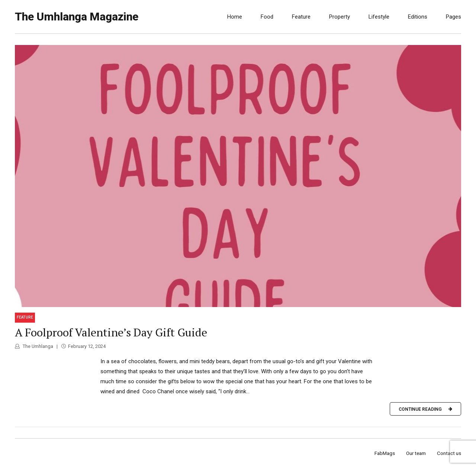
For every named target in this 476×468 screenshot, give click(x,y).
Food (267, 17)
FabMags (385, 453)
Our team (416, 453)
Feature (301, 17)
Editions (418, 17)
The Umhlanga (37, 346)
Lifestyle (379, 17)
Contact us (449, 453)
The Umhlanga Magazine (77, 17)
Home (235, 17)
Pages (454, 17)
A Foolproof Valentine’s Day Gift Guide (111, 332)
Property (340, 17)
